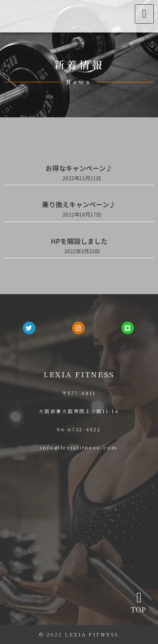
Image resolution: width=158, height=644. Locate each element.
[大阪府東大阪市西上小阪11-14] (79, 522)
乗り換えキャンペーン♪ (79, 204)
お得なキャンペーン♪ (79, 168)
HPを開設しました (79, 241)
